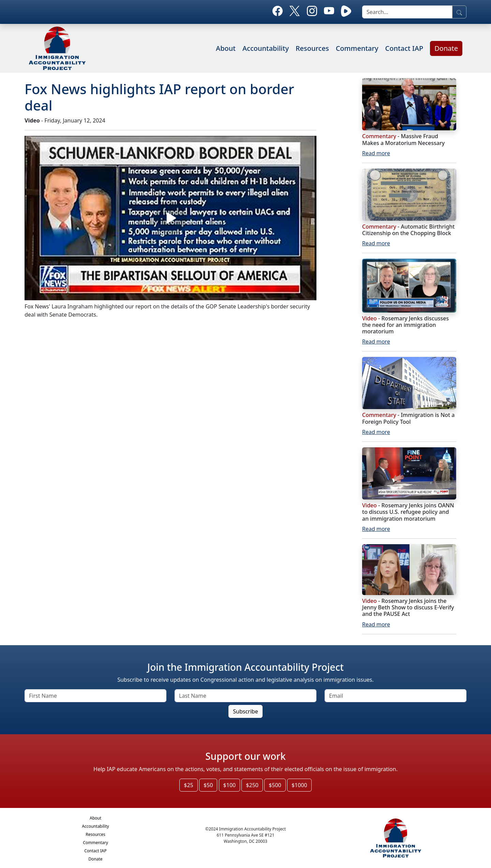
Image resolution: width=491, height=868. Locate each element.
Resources (312, 48)
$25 (188, 785)
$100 (230, 785)
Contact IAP (404, 48)
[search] (407, 12)
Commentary (357, 48)
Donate (446, 48)
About (226, 48)
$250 (252, 785)
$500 (275, 785)
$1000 (299, 785)
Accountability (266, 48)
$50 (208, 785)
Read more (376, 153)
